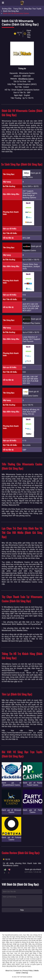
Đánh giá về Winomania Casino (16, 13)
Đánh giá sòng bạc (11, 11)
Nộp (22, 910)
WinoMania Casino (26, 79)
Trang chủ (17, 9)
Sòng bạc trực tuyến (33, 9)
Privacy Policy (28, 971)
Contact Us (17, 971)
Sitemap (25, 973)
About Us (9, 971)
